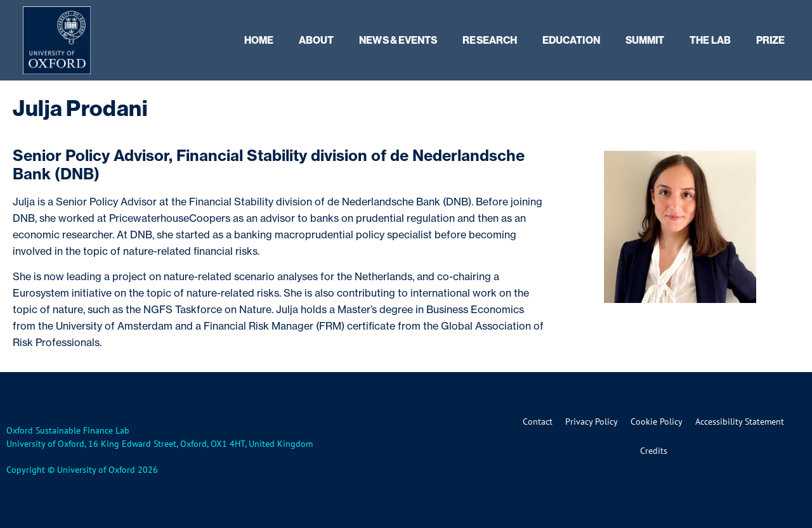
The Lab (710, 40)
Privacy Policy (592, 422)
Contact (538, 422)
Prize (770, 40)
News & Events (398, 40)
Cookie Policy (657, 422)
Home (259, 40)
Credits (654, 451)
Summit (645, 40)
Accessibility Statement (740, 422)
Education (571, 40)
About (316, 40)
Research (490, 40)
